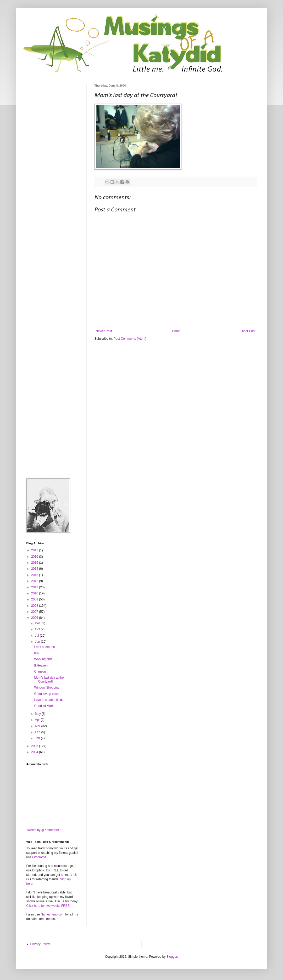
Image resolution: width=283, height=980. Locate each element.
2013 (35, 575)
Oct (38, 629)
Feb (38, 732)
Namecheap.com (52, 914)
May (38, 714)
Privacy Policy (40, 944)
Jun (38, 642)
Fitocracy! (39, 857)
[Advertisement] (53, 110)
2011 (35, 587)
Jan (38, 738)
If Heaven (41, 665)
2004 (35, 752)
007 (37, 653)
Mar (38, 726)
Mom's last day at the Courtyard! (49, 679)
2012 (35, 581)
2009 (35, 599)
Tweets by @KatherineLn (44, 830)
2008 (35, 606)
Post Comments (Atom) (130, 339)
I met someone (44, 647)
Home (176, 331)
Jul (37, 636)
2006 (35, 618)
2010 (35, 593)
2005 (35, 746)
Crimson (40, 672)
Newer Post (104, 331)
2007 (35, 612)
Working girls (43, 659)
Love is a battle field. (48, 700)
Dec (38, 623)
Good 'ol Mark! (44, 706)
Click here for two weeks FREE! (49, 906)
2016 (35, 557)
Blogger (172, 957)
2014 (35, 569)
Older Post (248, 331)
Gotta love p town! (47, 694)
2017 (35, 550)
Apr (38, 720)
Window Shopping (47, 688)
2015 (35, 563)
